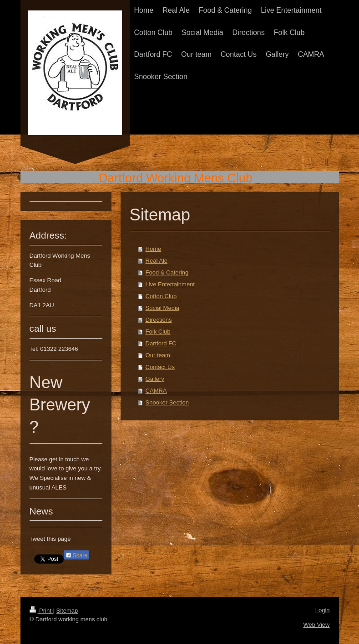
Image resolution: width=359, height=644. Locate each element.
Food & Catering (167, 272)
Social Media (162, 308)
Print (41, 611)
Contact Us (160, 367)
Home (154, 249)
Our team (158, 355)
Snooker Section (167, 402)
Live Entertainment (170, 284)
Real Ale (157, 261)
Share (76, 555)
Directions (159, 320)
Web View (316, 625)
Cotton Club (161, 296)
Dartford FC (161, 343)
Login (323, 610)
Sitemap (67, 611)
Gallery (155, 379)
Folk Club (158, 332)
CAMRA (156, 391)
